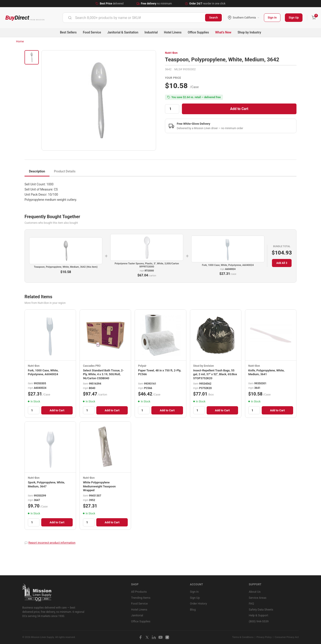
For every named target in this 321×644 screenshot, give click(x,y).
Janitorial (137, 615)
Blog (193, 610)
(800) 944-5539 (259, 621)
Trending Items (141, 598)
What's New (223, 32)
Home (20, 41)
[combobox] (134, 18)
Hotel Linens (173, 32)
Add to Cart (239, 109)
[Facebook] (140, 637)
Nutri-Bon (171, 53)
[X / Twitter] (147, 637)
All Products (139, 592)
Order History (198, 604)
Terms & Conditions (243, 637)
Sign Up (294, 18)
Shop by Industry (249, 32)
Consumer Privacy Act (287, 637)
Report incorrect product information (52, 543)
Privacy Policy (264, 637)
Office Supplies (198, 32)
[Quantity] (172, 109)
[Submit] (70, 18)
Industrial (151, 32)
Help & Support (258, 615)
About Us (255, 592)
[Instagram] (167, 637)
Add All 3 (282, 263)
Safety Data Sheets (261, 610)
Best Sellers (68, 32)
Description (37, 171)
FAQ (251, 604)
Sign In (272, 18)
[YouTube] (160, 637)
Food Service (92, 32)
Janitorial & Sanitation (123, 32)
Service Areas (258, 598)
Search (213, 18)
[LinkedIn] (154, 637)
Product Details (65, 171)
